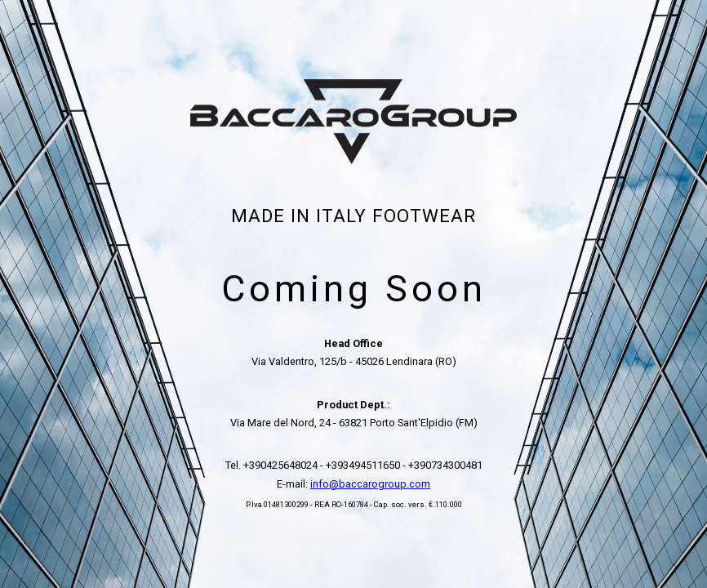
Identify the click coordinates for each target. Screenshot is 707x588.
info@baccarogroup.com (370, 484)
